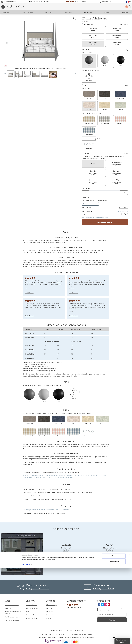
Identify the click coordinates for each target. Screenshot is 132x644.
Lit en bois (85, 21)
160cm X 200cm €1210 (117, 173)
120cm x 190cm (117, 29)
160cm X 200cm (93, 44)
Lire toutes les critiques (74, 606)
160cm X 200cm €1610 (117, 164)
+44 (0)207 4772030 (66, 557)
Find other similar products (90, 204)
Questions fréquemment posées (13, 613)
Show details (26, 641)
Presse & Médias (31, 615)
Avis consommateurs (12, 605)
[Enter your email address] (112, 615)
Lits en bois (50, 615)
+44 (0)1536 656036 (110, 557)
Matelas (49, 618)
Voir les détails (123, 208)
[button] (74, 43)
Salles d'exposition (32, 608)
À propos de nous (31, 605)
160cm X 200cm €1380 (93, 173)
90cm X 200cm (93, 29)
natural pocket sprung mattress (92, 158)
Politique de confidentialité (14, 617)
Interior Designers (32, 618)
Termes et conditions (12, 620)
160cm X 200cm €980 (93, 182)
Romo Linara (63, 447)
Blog (27, 612)
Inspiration (9, 608)
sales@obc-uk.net (73, 472)
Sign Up (112, 620)
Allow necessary (114, 638)
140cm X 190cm (93, 36)
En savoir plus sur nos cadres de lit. (54, 242)
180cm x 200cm (117, 44)
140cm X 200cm (117, 36)
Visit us (66, 562)
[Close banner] (129, 631)
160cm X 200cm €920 (117, 182)
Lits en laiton (50, 612)
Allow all (114, 632)
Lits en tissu (50, 608)
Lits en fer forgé (51, 605)
